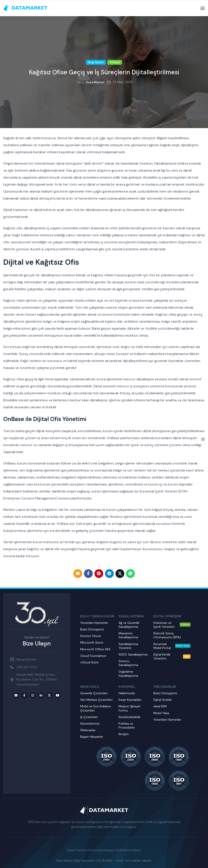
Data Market (95, 82)
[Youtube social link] (58, 695)
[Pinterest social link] (99, 574)
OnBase (115, 62)
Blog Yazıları (96, 62)
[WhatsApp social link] (130, 574)
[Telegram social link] (109, 574)
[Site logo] (25, 8)
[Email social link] (78, 574)
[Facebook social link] (88, 574)
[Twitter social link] (120, 574)
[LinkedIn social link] (41, 695)
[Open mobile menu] (203, 8)
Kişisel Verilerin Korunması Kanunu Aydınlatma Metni (104, 850)
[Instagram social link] (33, 695)
